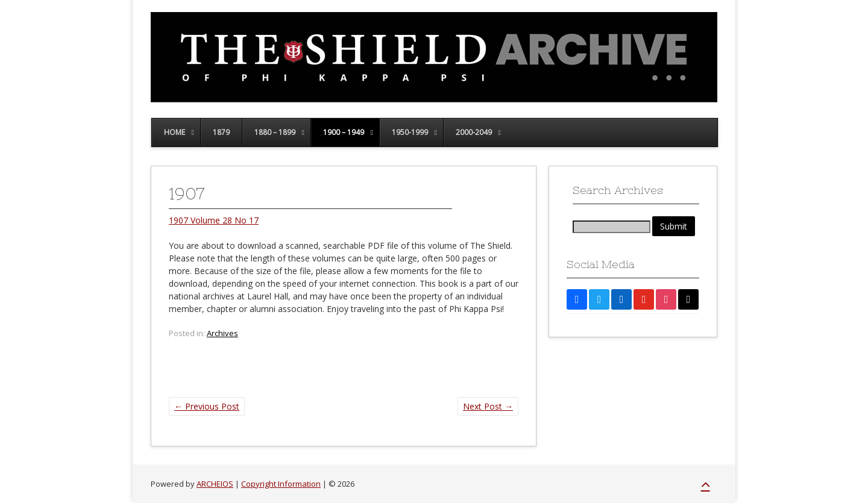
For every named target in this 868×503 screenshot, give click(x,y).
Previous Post (207, 406)
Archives (222, 333)
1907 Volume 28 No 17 (214, 220)
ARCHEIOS (215, 484)
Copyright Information (281, 484)
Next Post (488, 406)
